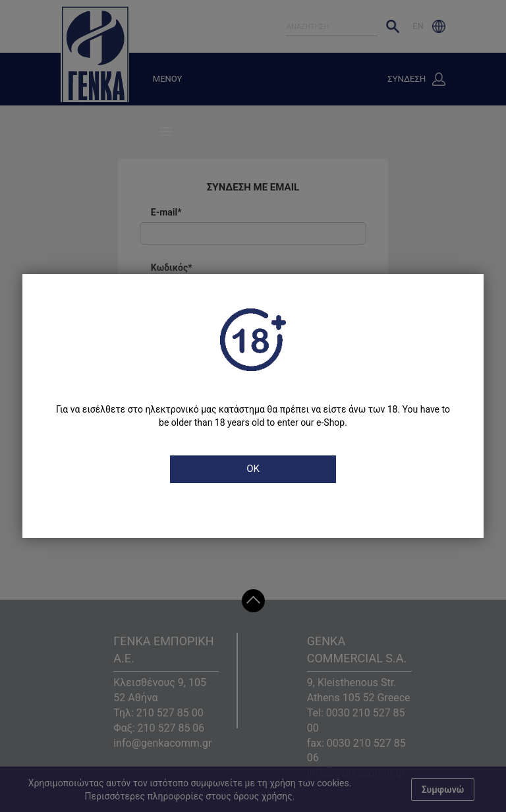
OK (253, 469)
